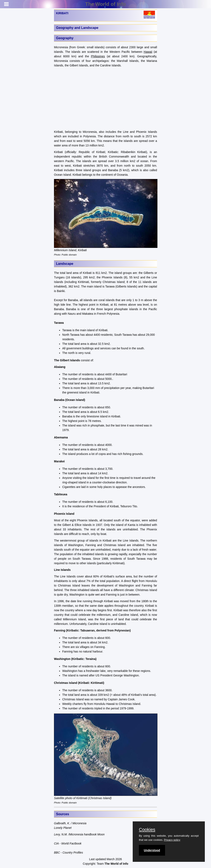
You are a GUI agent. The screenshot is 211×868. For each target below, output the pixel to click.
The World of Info (106, 4)
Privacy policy (172, 840)
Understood (152, 850)
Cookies (147, 830)
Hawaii (148, 52)
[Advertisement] (105, 99)
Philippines (98, 56)
